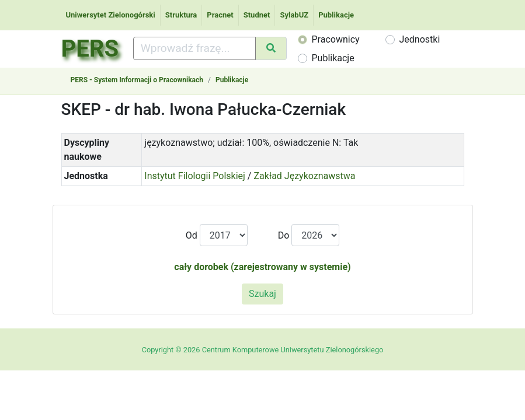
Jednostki (420, 39)
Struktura (181, 15)
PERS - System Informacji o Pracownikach (137, 80)
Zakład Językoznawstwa (304, 176)
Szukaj (262, 294)
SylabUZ (294, 15)
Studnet (257, 15)
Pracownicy (336, 39)
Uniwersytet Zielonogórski (111, 15)
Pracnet (220, 15)
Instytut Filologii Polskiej (195, 176)
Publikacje (336, 15)
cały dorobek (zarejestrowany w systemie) (262, 267)
